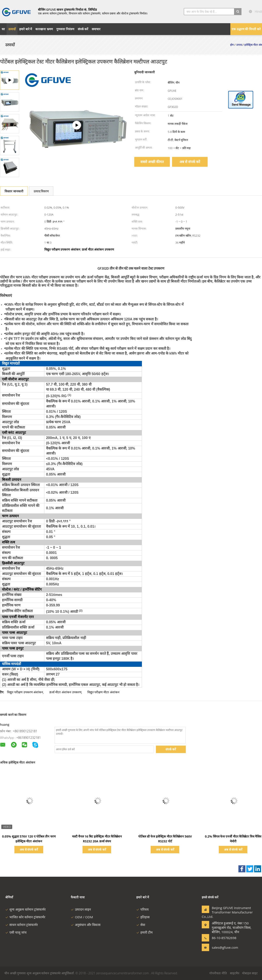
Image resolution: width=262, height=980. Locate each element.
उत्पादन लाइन (81, 909)
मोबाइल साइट (250, 973)
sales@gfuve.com (225, 947)
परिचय (142, 909)
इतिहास (143, 917)
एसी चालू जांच (16, 932)
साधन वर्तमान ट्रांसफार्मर (22, 925)
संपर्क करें (171, 749)
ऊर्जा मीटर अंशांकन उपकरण (65, 692)
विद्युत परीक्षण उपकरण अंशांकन (25, 692)
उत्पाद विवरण (41, 191)
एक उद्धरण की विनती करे (246, 29)
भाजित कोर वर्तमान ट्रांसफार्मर (25, 917)
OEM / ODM (82, 917)
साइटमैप (235, 973)
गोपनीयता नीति (218, 973)
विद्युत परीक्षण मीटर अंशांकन (103, 692)
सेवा (141, 925)
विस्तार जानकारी (14, 191)
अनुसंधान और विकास (86, 925)
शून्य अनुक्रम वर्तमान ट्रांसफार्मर (25, 909)
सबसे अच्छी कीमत (152, 162)
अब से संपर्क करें (190, 162)
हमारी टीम (144, 932)
